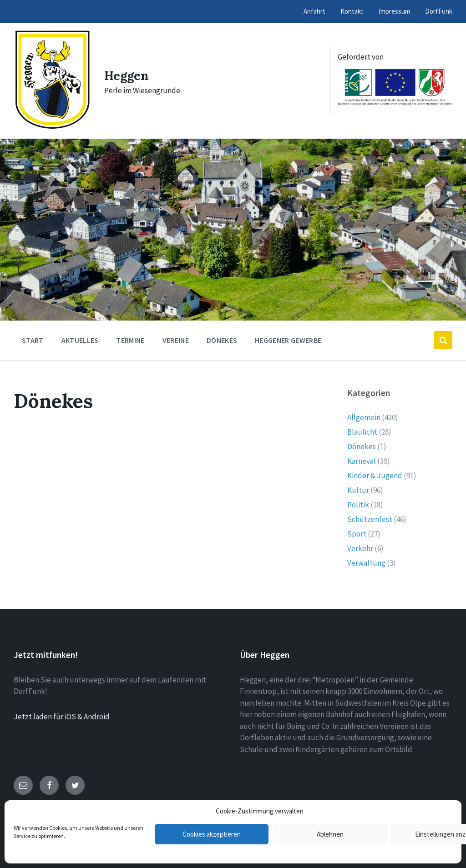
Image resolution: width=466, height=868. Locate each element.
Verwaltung (366, 563)
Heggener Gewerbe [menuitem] (288, 340)
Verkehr (360, 548)
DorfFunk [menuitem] (439, 11)
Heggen (129, 75)
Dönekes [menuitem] (222, 340)
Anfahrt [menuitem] (314, 11)
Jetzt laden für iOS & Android (62, 717)
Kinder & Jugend (375, 476)
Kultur (358, 490)
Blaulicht (362, 432)
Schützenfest (370, 519)
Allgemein (364, 417)
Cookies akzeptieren (212, 834)
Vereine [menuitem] (176, 340)
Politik (358, 505)
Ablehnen (330, 834)
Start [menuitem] (33, 340)
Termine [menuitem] (130, 340)
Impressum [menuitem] (394, 11)
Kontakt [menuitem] (352, 11)
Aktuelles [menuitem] (80, 340)
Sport (357, 534)
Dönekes (362, 447)
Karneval (362, 461)
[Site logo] (52, 127)
